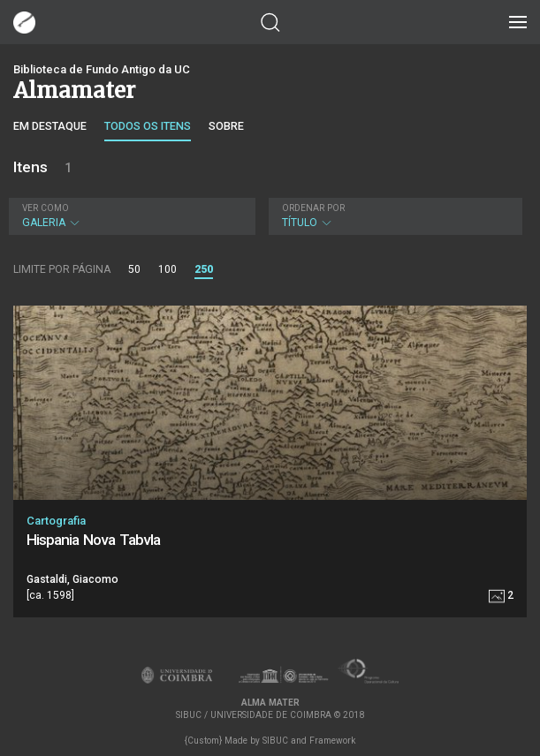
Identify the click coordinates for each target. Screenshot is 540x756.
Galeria (130, 216)
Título (394, 216)
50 (134, 269)
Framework (332, 741)
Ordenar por (313, 208)
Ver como (46, 208)
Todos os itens (148, 126)
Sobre (226, 126)
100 (167, 269)
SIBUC (275, 741)
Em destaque (50, 126)
